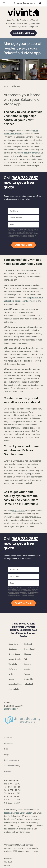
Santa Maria (13, 644)
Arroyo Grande (15, 659)
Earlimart (28, 644)
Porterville (29, 679)
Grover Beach (14, 654)
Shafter (27, 669)
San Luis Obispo (15, 684)
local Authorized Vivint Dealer (18, 813)
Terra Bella (13, 664)
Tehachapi (29, 684)
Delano (11, 679)
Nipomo (28, 654)
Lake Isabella (14, 689)
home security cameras (29, 153)
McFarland (13, 669)
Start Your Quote (23, 245)
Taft (26, 659)
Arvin (11, 674)
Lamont (28, 664)
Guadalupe (13, 649)
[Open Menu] (4, 3)
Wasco (27, 674)
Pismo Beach (30, 649)
